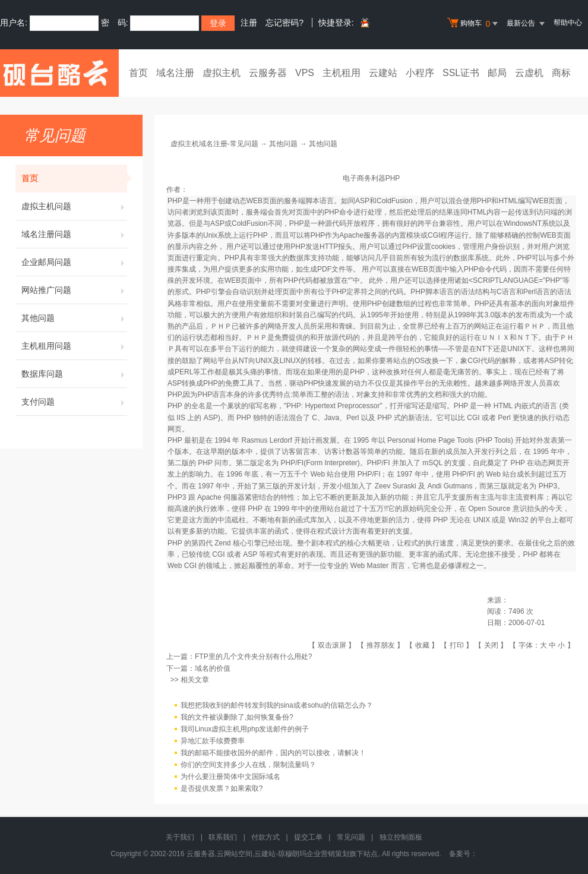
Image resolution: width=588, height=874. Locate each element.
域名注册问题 (74, 234)
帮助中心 (568, 23)
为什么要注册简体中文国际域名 (230, 777)
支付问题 (74, 402)
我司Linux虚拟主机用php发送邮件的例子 (245, 729)
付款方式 (265, 837)
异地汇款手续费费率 (213, 741)
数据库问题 (74, 374)
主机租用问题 (74, 346)
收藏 (422, 645)
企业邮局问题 (74, 262)
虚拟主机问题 (74, 206)
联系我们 (223, 837)
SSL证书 (461, 73)
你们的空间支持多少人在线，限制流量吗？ (248, 765)
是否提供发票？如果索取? (222, 788)
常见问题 (351, 837)
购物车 (474, 24)
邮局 (497, 73)
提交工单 (308, 837)
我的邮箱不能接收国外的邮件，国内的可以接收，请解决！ (273, 753)
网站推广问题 (74, 290)
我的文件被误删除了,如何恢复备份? (237, 717)
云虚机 (529, 73)
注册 (249, 23)
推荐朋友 (381, 645)
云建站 (383, 73)
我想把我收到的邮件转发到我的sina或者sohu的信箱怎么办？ (277, 705)
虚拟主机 (222, 73)
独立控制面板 (401, 837)
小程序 (420, 73)
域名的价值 (213, 668)
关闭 (491, 645)
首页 (138, 73)
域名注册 (175, 73)
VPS (305, 73)
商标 (561, 73)
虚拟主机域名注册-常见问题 (214, 144)
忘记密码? (284, 23)
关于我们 (180, 837)
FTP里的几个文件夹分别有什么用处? (253, 657)
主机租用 (342, 73)
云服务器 (268, 73)
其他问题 (74, 318)
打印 (457, 645)
